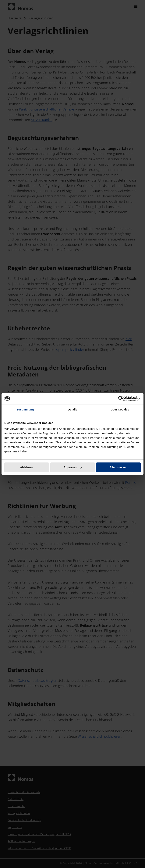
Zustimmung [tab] (25, 409)
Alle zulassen (118, 467)
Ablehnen (27, 467)
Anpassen (73, 467)
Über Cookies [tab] (120, 409)
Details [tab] (72, 409)
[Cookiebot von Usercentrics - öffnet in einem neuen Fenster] (124, 399)
